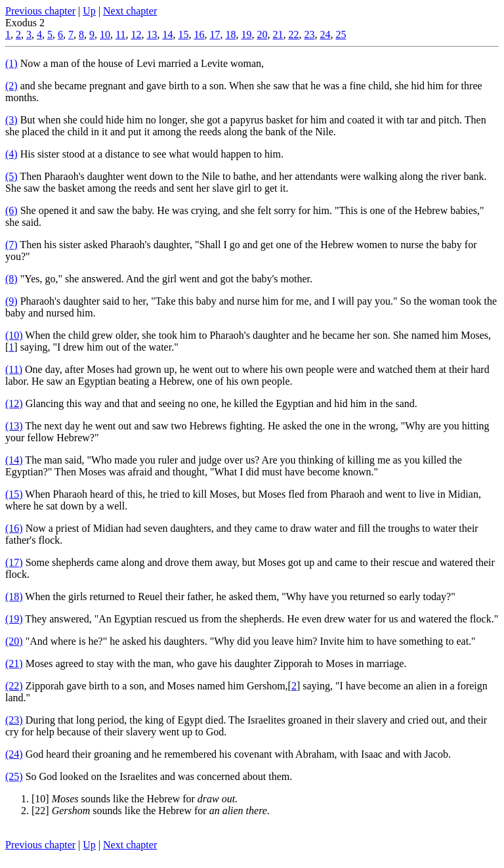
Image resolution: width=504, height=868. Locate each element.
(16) (14, 528)
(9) (11, 301)
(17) (14, 562)
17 (215, 34)
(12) (14, 403)
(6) (11, 210)
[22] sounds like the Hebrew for (151, 811)
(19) (14, 619)
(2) (11, 86)
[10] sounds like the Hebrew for (135, 799)
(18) (14, 597)
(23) (14, 720)
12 (136, 34)
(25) (14, 776)
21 (278, 34)
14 (167, 34)
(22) (14, 686)
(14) (14, 460)
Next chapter (130, 11)
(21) (14, 663)
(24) (14, 754)
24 (325, 34)
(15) (14, 494)
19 (246, 34)
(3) (11, 120)
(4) (11, 154)
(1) (11, 63)
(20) (14, 641)
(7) (11, 245)
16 (199, 34)
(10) (14, 335)
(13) (14, 426)
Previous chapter (40, 11)
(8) (11, 279)
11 (120, 34)
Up (89, 11)
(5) (11, 176)
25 (341, 34)
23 (309, 34)
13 (152, 34)
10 (105, 34)
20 (262, 34)
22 (293, 34)
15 (183, 34)
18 (230, 34)
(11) (14, 369)
